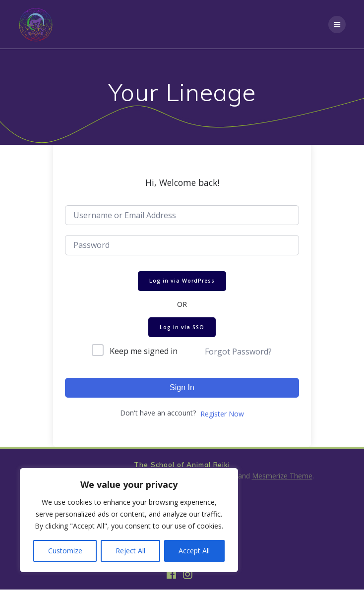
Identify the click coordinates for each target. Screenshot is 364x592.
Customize (65, 551)
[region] (129, 520)
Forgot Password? (238, 352)
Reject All (130, 551)
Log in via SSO (182, 327)
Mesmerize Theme (282, 476)
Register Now (222, 414)
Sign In (182, 387)
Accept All (194, 551)
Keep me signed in (144, 351)
